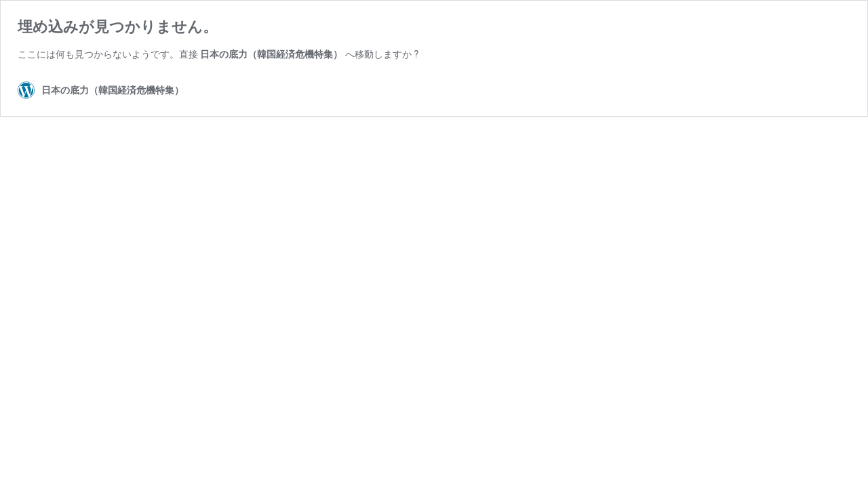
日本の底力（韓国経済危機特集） (271, 54)
